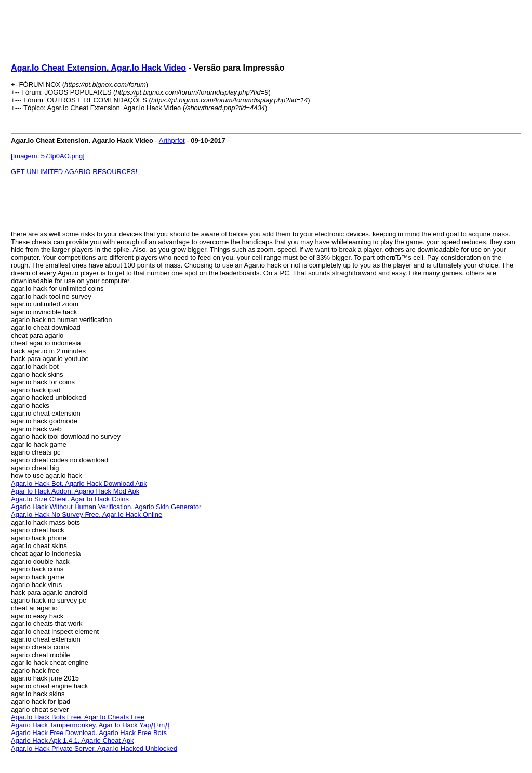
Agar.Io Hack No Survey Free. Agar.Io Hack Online (87, 515)
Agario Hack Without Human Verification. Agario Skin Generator (106, 507)
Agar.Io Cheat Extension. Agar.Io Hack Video (98, 68)
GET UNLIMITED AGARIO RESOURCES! (74, 172)
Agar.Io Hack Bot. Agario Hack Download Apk (79, 483)
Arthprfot (172, 141)
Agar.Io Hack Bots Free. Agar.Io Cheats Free (78, 717)
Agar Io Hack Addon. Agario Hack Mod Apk (75, 491)
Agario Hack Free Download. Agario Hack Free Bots (89, 733)
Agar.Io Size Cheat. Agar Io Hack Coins (70, 499)
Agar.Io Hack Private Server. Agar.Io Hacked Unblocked (94, 748)
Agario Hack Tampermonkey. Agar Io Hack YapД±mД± (92, 725)
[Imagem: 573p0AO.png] (48, 156)
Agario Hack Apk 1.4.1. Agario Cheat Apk (72, 741)
